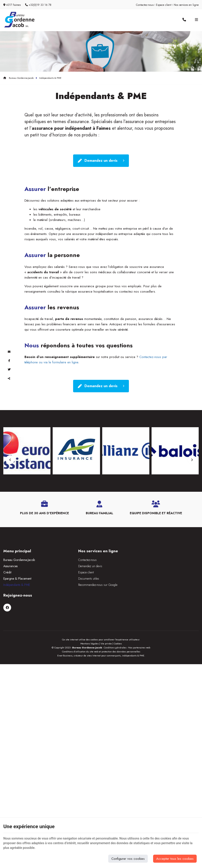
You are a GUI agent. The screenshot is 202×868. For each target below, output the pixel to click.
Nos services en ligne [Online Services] (186, 5)
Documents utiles (81, 582)
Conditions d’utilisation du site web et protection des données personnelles (101, 631)
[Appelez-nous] (184, 20)
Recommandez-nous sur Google (90, 588)
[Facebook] (142, 567)
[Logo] (19, 20)
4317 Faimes (12, 5)
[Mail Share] (9, 352)
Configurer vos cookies (128, 859)
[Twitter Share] (9, 369)
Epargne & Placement (17, 582)
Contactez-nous (145, 5)
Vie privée (106, 623)
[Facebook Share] (9, 360)
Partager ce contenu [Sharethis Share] (9, 378)
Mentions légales (90, 623)
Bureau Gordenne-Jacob (18, 78)
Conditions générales (115, 627)
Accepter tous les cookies (175, 859)
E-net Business (65, 635)
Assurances (10, 569)
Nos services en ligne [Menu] (91, 554)
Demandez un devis (101, 161)
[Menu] (196, 20)
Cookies (118, 623)
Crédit (7, 575)
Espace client (164, 5)
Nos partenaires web (139, 627)
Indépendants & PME (17, 588)
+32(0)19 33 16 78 (38, 5)
